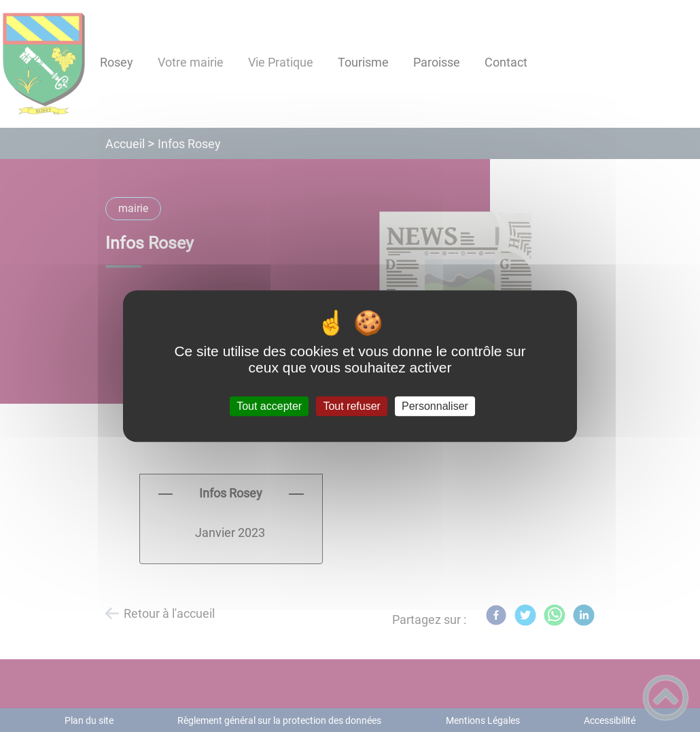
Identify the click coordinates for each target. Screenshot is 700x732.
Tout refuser (351, 406)
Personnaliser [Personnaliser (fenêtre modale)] (435, 406)
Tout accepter (269, 406)
